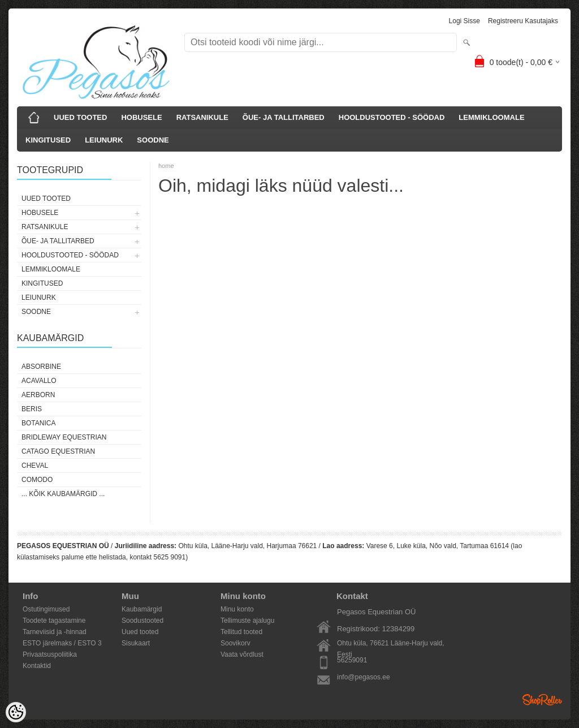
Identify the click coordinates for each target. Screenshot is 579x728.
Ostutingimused (46, 609)
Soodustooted (142, 621)
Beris (32, 409)
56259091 (352, 660)
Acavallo (39, 381)
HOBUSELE (141, 117)
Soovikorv (236, 643)
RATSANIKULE (202, 117)
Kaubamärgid (142, 609)
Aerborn (38, 395)
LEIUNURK (104, 140)
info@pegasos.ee (364, 677)
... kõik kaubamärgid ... (63, 494)
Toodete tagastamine (54, 621)
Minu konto (237, 609)
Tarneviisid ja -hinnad (55, 632)
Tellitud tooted (241, 632)
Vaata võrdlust (242, 654)
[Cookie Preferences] (16, 712)
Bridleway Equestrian (64, 437)
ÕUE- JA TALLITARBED (284, 117)
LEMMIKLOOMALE (491, 117)
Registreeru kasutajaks (523, 21)
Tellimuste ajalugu (247, 621)
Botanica (38, 423)
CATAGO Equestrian (58, 451)
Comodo (37, 480)
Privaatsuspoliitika (50, 654)
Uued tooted (140, 632)
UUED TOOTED (80, 117)
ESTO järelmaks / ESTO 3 (62, 643)
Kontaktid (37, 666)
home (166, 166)
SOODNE (153, 140)
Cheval (35, 466)
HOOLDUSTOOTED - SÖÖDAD (392, 117)
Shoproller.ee (542, 700)
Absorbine (41, 367)
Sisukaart (136, 643)
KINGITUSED (48, 140)
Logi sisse (465, 21)
